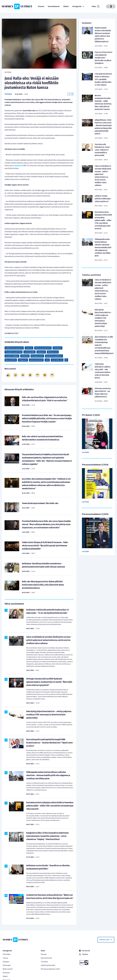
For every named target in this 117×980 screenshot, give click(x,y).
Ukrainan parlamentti (43, 348)
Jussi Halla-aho (57, 360)
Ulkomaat (7, 965)
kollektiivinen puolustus (14, 348)
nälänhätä (25, 356)
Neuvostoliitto (11, 360)
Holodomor (57, 348)
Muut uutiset (8, 969)
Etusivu (41, 6)
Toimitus (44, 962)
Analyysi (6, 962)
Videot (66, 6)
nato (47, 360)
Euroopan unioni (37, 356)
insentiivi (29, 348)
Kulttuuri (6, 973)
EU (66, 360)
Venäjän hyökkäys (12, 356)
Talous (5, 958)
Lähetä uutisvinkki (48, 965)
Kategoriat (79, 6)
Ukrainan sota (53, 352)
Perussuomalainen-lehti (50, 969)
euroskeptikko (29, 352)
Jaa (70, 94)
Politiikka (8, 94)
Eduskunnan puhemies (54, 356)
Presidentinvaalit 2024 (14, 352)
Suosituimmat (54, 6)
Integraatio (23, 360)
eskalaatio (41, 352)
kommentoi (18, 166)
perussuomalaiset (36, 360)
